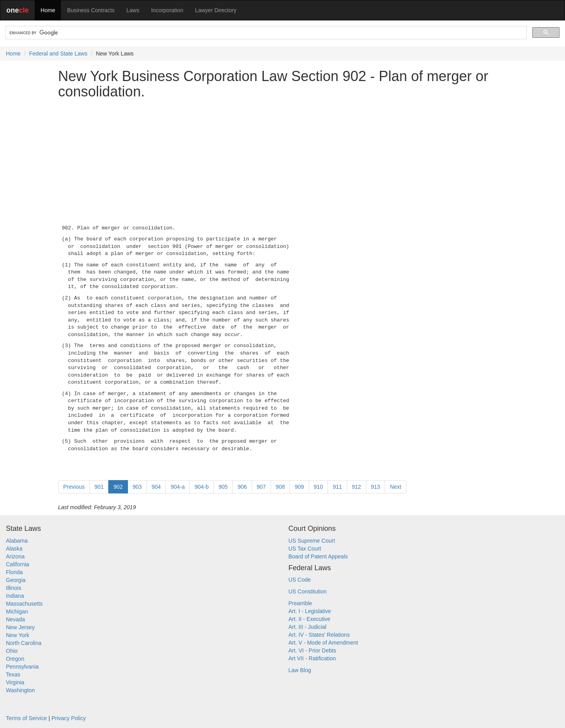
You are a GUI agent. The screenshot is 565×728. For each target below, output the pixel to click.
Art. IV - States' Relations (319, 635)
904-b (202, 487)
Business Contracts (91, 10)
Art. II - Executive (310, 619)
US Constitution (308, 591)
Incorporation (167, 10)
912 (357, 487)
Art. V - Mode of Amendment (323, 643)
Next (395, 487)
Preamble (300, 603)
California (18, 564)
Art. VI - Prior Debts (312, 650)
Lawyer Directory (216, 10)
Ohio (12, 651)
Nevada (15, 619)
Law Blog (300, 670)
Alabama (17, 541)
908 (280, 487)
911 (337, 487)
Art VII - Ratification (312, 658)
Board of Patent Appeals (318, 556)
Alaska (14, 549)
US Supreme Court (312, 541)
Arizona (15, 556)
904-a (178, 487)
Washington (20, 690)
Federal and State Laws (58, 54)
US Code (300, 580)
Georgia (16, 580)
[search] (265, 33)
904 (156, 487)
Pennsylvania (22, 667)
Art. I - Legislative (310, 611)
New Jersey (20, 627)
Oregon (15, 659)
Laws (133, 10)
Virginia (15, 682)
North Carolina (24, 643)
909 (299, 487)
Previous (74, 487)
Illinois (14, 588)
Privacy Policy (69, 718)
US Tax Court (305, 549)
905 (223, 487)
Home (48, 10)
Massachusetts (24, 604)
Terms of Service (26, 718)
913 (375, 487)
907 (261, 487)
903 (137, 487)
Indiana (15, 596)
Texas (13, 674)
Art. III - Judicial (308, 627)
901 (99, 487)
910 (318, 487)
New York (18, 635)
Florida (14, 572)
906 (242, 487)
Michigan (17, 612)
